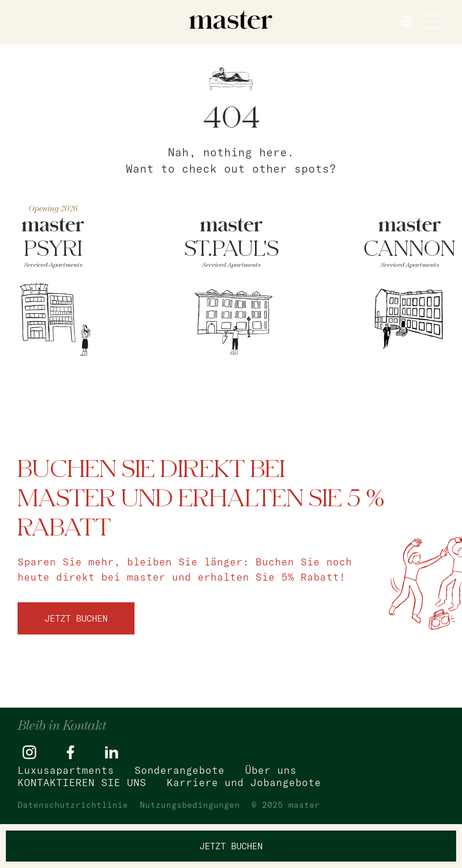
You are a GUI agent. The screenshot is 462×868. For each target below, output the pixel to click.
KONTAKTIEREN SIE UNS (82, 782)
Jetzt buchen (76, 618)
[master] (231, 20)
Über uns (271, 770)
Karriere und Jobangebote (244, 782)
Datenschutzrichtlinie (73, 805)
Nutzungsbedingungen (190, 805)
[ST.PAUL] (231, 289)
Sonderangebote (180, 770)
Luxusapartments (66, 770)
